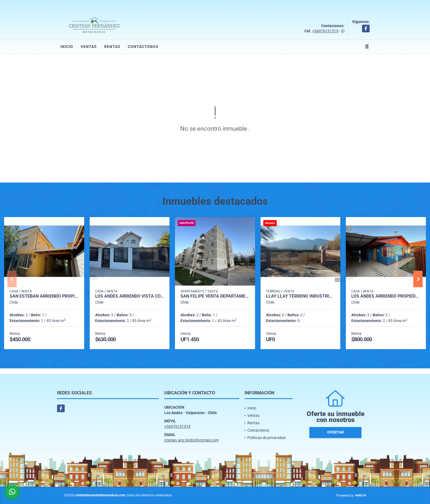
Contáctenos (143, 47)
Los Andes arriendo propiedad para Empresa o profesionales (386, 296)
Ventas (89, 47)
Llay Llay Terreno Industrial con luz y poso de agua (301, 296)
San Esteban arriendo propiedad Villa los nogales (44, 296)
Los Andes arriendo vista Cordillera (130, 296)
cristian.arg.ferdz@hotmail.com (191, 440)
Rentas (112, 47)
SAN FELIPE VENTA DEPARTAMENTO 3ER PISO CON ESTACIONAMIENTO (215, 296)
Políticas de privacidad (266, 438)
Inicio (67, 47)
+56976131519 (325, 31)
